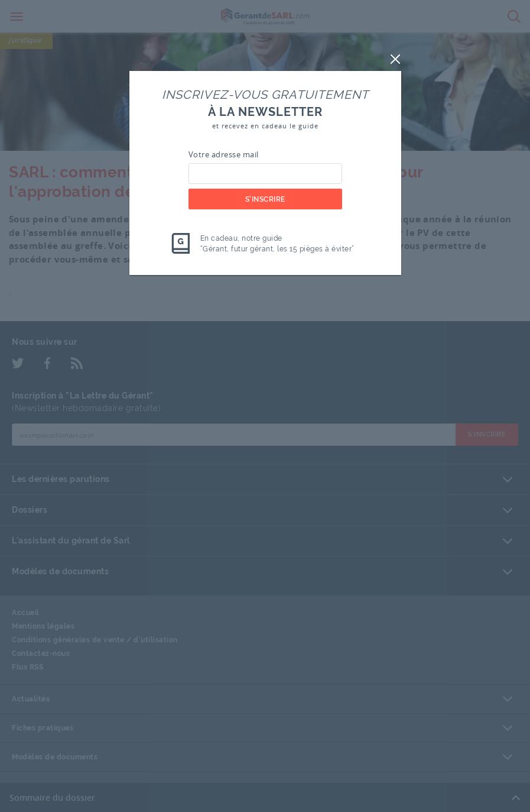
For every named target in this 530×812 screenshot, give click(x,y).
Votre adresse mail (224, 154)
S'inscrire (265, 199)
